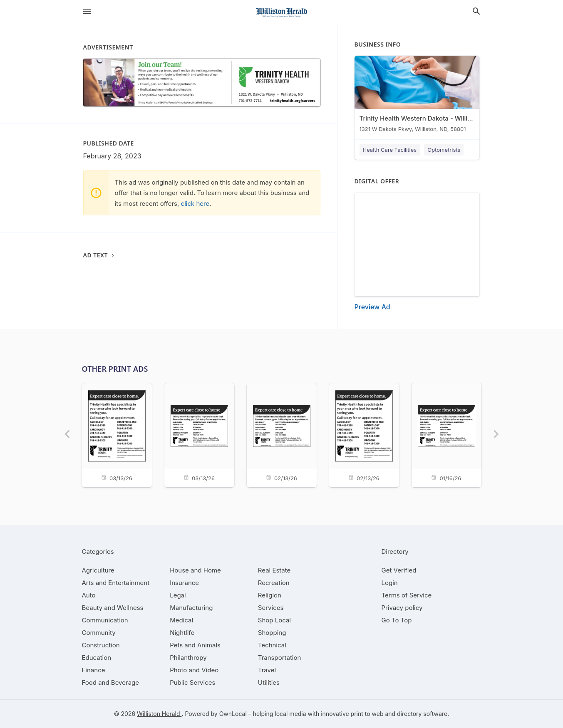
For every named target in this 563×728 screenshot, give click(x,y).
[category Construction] (101, 645)
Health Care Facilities (390, 150)
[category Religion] (270, 595)
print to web (367, 714)
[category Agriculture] (98, 570)
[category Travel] (267, 670)
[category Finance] (94, 670)
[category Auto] (89, 595)
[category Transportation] (280, 658)
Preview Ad (372, 307)
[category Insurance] (184, 583)
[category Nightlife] (182, 633)
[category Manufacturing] (191, 608)
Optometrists (444, 150)
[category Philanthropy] (188, 658)
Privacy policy (402, 608)
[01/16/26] (446, 435)
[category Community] (99, 633)
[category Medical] (181, 620)
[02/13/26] (282, 435)
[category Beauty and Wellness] (113, 608)
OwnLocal (233, 714)
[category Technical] (272, 645)
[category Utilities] (269, 682)
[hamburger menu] (87, 11)
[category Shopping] (272, 633)
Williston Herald (159, 714)
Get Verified (399, 570)
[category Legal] (178, 595)
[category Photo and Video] (194, 670)
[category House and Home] (195, 570)
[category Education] (97, 658)
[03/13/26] (117, 435)
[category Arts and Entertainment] (116, 583)
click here (195, 204)
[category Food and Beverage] (111, 682)
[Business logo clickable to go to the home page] (282, 12)
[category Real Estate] (274, 570)
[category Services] (271, 608)
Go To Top (397, 620)
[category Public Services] (192, 682)
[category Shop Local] (274, 620)
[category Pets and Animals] (195, 645)
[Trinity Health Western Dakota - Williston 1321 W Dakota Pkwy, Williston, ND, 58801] (417, 96)
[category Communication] (105, 620)
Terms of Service (407, 595)
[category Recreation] (274, 583)
